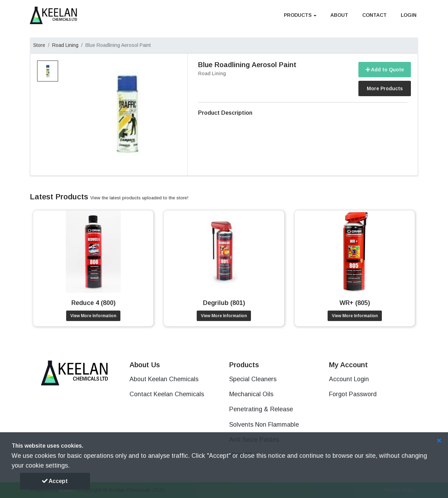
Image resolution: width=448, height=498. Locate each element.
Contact (374, 15)
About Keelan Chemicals (164, 379)
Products (300, 15)
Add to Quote (385, 70)
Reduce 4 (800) (93, 303)
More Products (385, 88)
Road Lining (65, 45)
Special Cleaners (253, 379)
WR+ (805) (355, 303)
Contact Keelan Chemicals (167, 394)
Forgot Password (353, 394)
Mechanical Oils (251, 394)
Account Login (349, 379)
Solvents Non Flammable (264, 425)
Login (409, 15)
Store (39, 45)
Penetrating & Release (261, 409)
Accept (55, 481)
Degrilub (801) (224, 303)
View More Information (93, 316)
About (339, 15)
